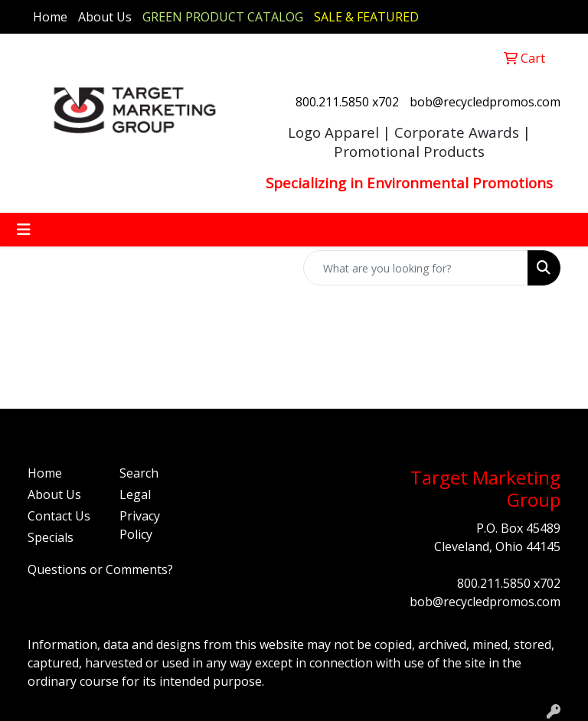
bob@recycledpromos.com (485, 102)
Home (50, 17)
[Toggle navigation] (24, 230)
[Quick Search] (416, 268)
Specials (51, 537)
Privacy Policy (140, 525)
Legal (135, 494)
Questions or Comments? (100, 569)
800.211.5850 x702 (347, 102)
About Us (105, 17)
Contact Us (59, 516)
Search (139, 473)
